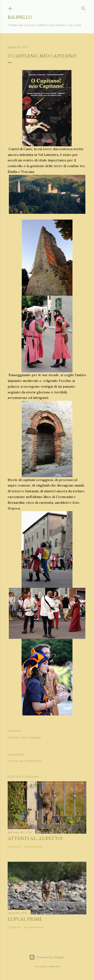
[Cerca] (83, 8)
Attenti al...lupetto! (35, 838)
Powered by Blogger (47, 957)
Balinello (20, 17)
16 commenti (33, 847)
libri (24, 737)
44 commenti (34, 927)
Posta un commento (25, 761)
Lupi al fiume (25, 919)
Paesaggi (35, 737)
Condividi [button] (14, 731)
